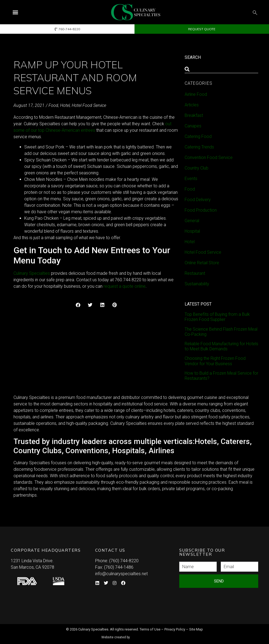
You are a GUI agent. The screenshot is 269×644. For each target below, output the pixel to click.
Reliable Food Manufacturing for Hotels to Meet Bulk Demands (221, 346)
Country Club (196, 168)
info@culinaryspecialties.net (121, 574)
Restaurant (195, 273)
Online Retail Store (202, 263)
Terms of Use (150, 629)
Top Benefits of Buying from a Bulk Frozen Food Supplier (217, 317)
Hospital (192, 231)
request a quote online (125, 286)
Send (219, 581)
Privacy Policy (175, 629)
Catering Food (198, 136)
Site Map (196, 629)
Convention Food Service (209, 157)
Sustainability (197, 284)
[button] (15, 12)
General (192, 221)
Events (191, 179)
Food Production (201, 210)
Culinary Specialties (32, 273)
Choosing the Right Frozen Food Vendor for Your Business (215, 361)
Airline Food (196, 94)
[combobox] (221, 69)
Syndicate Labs (150, 635)
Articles (192, 105)
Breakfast (194, 115)
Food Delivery (198, 200)
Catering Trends (199, 147)
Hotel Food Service (89, 105)
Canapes (193, 126)
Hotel (65, 105)
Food (53, 105)
